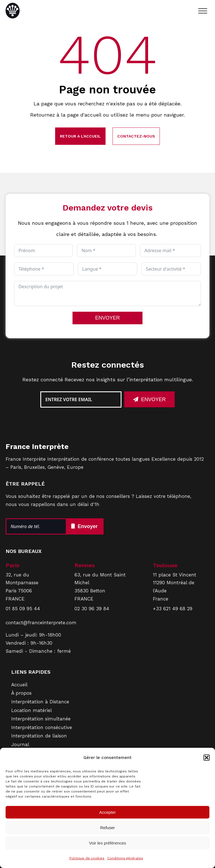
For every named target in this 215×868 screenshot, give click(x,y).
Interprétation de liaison (39, 736)
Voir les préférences (108, 843)
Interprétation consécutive (42, 727)
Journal (20, 744)
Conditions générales (125, 858)
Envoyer (153, 399)
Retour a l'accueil (80, 136)
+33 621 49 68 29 (173, 609)
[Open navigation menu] (203, 11)
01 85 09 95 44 (23, 609)
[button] (207, 758)
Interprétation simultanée (41, 719)
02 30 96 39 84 (92, 609)
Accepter (107, 812)
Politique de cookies (87, 858)
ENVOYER (107, 318)
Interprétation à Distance (40, 702)
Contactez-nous (136, 136)
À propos (21, 693)
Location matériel (31, 710)
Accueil (19, 685)
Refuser (108, 828)
